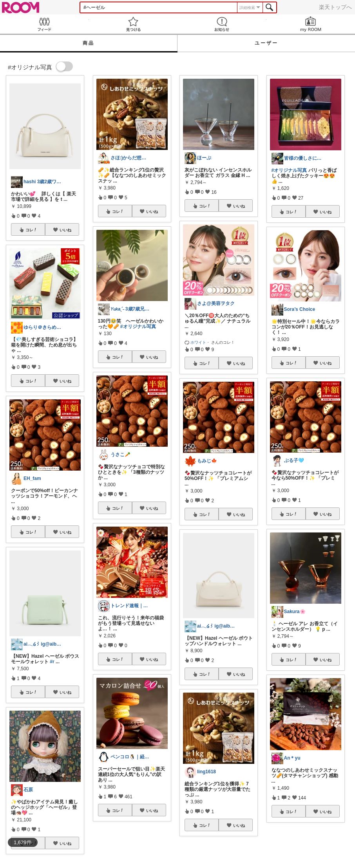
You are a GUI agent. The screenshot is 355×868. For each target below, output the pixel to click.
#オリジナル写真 (138, 327)
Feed (44, 24)
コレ (31, 230)
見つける (133, 24)
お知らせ (222, 24)
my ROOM (311, 24)
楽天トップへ (335, 7)
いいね (65, 230)
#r (52, 662)
